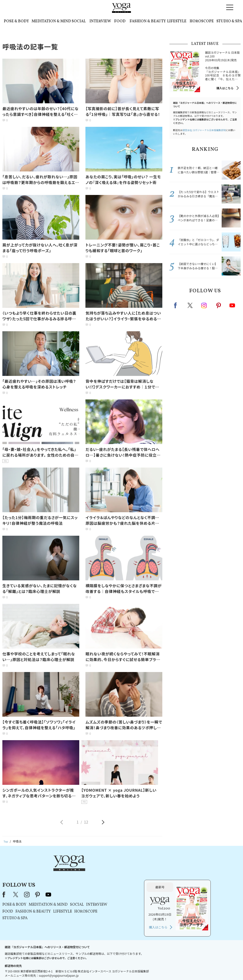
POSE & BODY (16, 21)
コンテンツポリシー (145, 967)
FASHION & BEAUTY (148, 21)
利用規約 (90, 967)
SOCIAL (79, 21)
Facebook (177, 305)
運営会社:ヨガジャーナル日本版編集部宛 (204, 130)
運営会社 (168, 967)
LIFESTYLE (177, 21)
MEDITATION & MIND (51, 21)
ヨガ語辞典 (206, 967)
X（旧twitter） (191, 305)
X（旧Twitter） (76, 870)
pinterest (219, 305)
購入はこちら (225, 88)
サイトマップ (186, 967)
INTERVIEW (100, 21)
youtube (108, 870)
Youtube (232, 305)
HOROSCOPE (202, 21)
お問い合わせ (37, 967)
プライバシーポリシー (114, 967)
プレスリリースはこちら (65, 967)
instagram (204, 305)
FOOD (120, 21)
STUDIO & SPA (229, 21)
